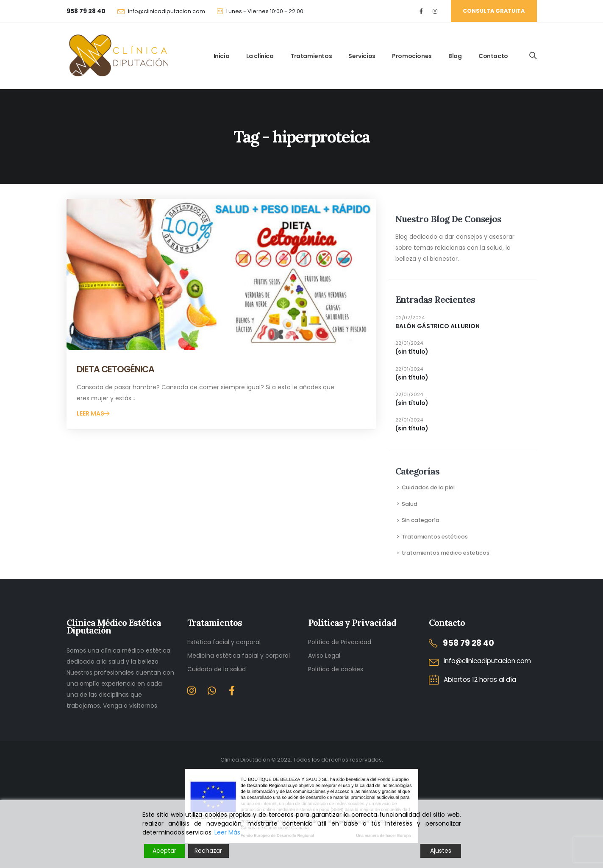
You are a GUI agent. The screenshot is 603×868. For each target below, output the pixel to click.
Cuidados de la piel (428, 487)
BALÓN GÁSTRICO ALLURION (438, 326)
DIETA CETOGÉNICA (116, 369)
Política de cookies (336, 669)
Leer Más (227, 832)
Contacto (493, 56)
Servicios (362, 56)
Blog (455, 56)
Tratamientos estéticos (435, 537)
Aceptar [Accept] (164, 851)
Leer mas (91, 413)
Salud (410, 504)
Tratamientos (311, 56)
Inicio (222, 56)
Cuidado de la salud (217, 669)
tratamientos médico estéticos (446, 553)
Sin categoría (421, 520)
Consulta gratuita (494, 11)
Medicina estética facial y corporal (239, 656)
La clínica (260, 56)
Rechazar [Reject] (208, 851)
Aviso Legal (324, 656)
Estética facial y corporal (224, 642)
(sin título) (412, 352)
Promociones (412, 56)
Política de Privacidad (340, 642)
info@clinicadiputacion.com (167, 11)
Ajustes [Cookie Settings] (441, 851)
